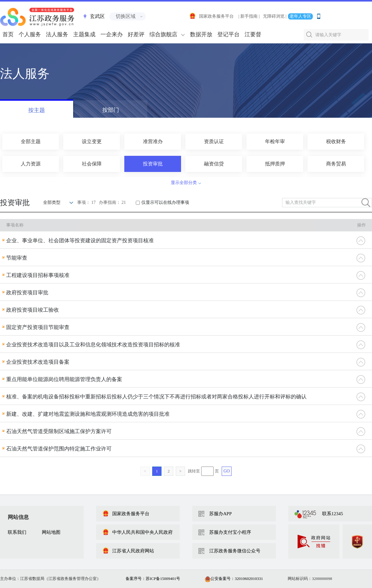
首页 (8, 34)
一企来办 (112, 34)
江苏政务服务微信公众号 (235, 551)
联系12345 (333, 514)
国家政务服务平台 (211, 16)
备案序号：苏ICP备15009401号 (153, 579)
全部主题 (31, 141)
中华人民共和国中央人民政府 (137, 532)
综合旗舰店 (163, 34)
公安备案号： (234, 579)
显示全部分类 (184, 183)
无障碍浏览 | (275, 16)
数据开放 (201, 34)
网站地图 (51, 532)
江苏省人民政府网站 (128, 551)
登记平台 (228, 34)
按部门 (111, 110)
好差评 (136, 34)
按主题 (37, 110)
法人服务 (57, 34)
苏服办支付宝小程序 (230, 532)
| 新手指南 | (249, 16)
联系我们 (17, 532)
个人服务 (30, 34)
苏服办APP (221, 514)
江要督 (253, 34)
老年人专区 (300, 16)
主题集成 (84, 34)
